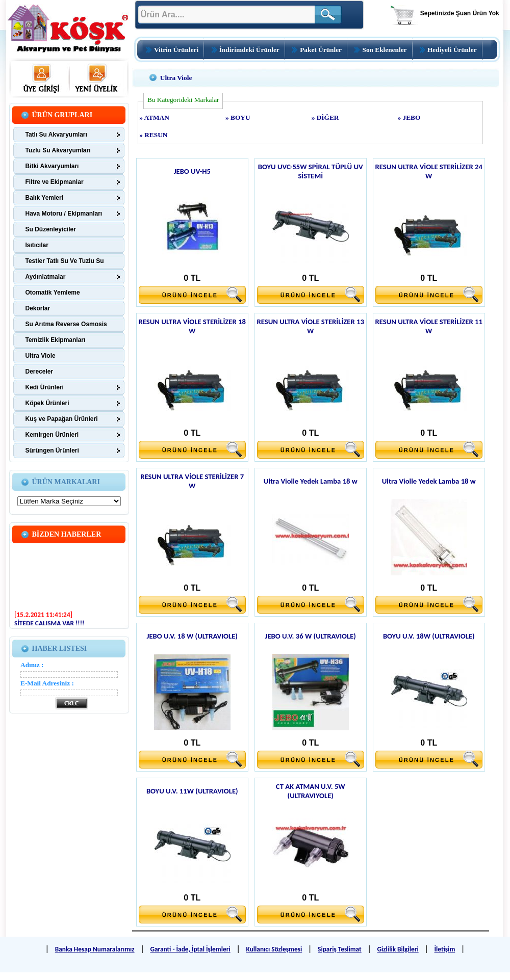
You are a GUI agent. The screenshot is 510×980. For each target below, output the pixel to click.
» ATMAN (154, 117)
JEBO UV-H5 (192, 171)
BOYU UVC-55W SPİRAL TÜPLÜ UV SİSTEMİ (311, 171)
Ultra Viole (176, 78)
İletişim (445, 949)
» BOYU (238, 117)
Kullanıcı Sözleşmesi (274, 949)
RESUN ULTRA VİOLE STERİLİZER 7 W (192, 481)
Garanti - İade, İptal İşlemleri (190, 949)
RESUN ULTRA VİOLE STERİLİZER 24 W (429, 171)
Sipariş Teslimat (340, 949)
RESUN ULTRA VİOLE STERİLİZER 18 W (192, 326)
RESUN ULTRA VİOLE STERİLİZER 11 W (429, 326)
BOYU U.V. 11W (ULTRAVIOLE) (192, 791)
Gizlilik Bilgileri (398, 949)
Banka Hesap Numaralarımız (95, 949)
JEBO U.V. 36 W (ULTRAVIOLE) (311, 636)
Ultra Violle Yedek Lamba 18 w (311, 481)
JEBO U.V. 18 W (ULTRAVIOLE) (192, 636)
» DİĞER (325, 117)
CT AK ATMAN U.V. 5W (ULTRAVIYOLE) (311, 791)
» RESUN (153, 135)
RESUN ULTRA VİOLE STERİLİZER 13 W (311, 326)
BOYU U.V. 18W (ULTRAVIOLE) (429, 636)
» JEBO (409, 117)
